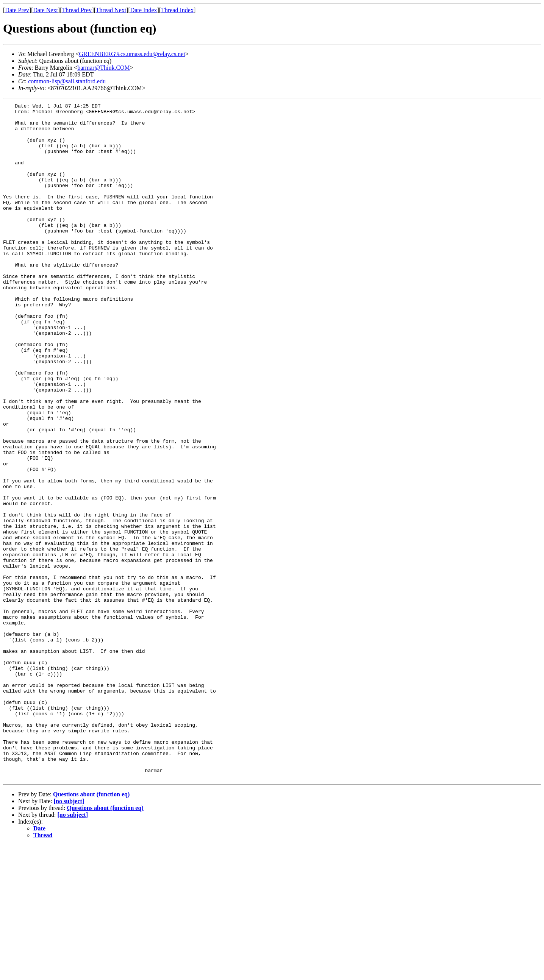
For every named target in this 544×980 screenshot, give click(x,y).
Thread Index (177, 10)
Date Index (144, 10)
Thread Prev (77, 10)
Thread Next (111, 10)
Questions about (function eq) (91, 929)
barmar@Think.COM (104, 68)
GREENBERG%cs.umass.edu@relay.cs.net (132, 54)
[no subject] (69, 936)
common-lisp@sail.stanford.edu (67, 81)
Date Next (46, 10)
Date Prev (17, 10)
